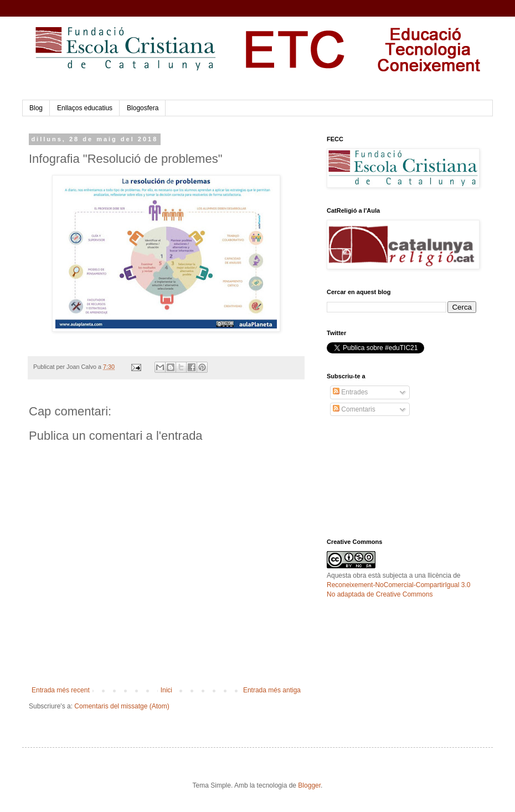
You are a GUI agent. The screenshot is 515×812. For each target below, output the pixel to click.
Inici (166, 690)
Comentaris (354, 409)
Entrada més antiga (272, 690)
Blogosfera (143, 108)
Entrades (350, 392)
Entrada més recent (61, 690)
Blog (36, 108)
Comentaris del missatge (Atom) (122, 706)
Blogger (309, 785)
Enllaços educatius (85, 108)
